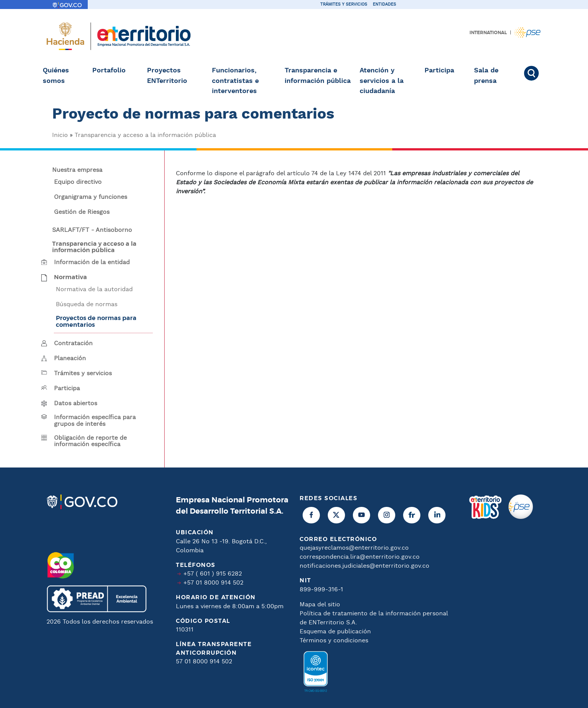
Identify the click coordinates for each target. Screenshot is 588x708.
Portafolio (109, 71)
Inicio (60, 135)
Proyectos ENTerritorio (167, 76)
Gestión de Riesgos (82, 212)
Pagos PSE (527, 32)
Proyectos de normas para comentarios (96, 322)
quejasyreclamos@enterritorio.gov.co (354, 548)
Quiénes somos (56, 76)
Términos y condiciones (334, 641)
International (488, 33)
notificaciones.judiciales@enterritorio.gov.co (364, 566)
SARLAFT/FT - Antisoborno (92, 230)
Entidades (384, 5)
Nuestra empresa (77, 170)
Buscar (535, 73)
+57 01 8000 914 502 (213, 583)
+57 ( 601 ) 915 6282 (213, 574)
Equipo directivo (78, 182)
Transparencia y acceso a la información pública (145, 135)
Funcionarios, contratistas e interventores (235, 81)
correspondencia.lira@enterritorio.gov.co (360, 557)
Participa (439, 71)
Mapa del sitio (320, 605)
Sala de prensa (486, 76)
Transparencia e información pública (318, 76)
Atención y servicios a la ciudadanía (382, 81)
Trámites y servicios (344, 5)
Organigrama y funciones (91, 197)
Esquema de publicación (335, 632)
